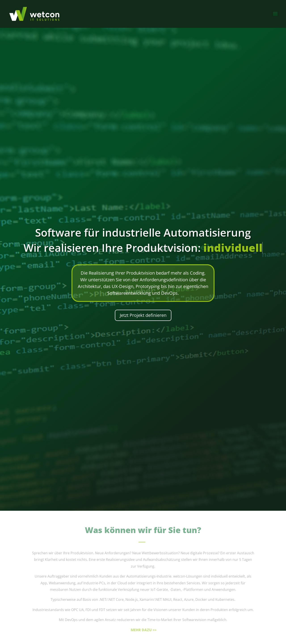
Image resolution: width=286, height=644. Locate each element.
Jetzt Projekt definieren (143, 315)
